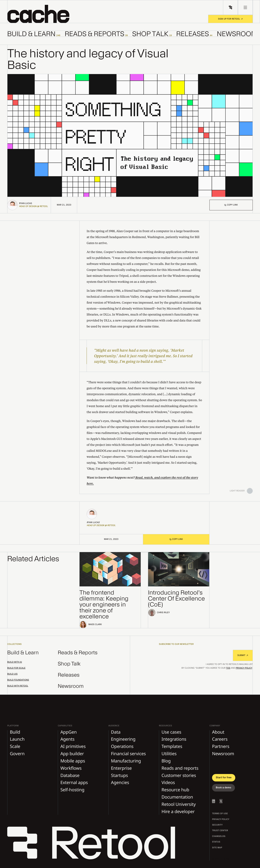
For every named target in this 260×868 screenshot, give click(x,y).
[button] (46, 14)
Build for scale (16, 668)
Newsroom (71, 686)
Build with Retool (18, 686)
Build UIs (12, 674)
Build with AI (15, 662)
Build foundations (18, 680)
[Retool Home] (230, 7)
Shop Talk (69, 664)
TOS (228, 668)
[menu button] (245, 7)
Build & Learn (23, 653)
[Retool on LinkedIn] (214, 801)
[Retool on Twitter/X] (221, 801)
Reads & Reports (78, 653)
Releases (69, 675)
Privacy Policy (244, 668)
